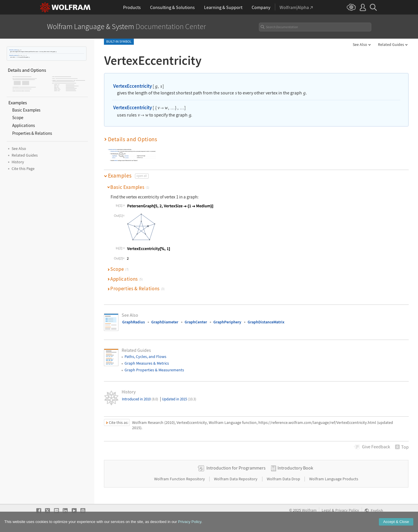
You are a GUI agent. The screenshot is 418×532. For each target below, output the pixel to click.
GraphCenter (196, 322)
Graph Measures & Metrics (147, 363)
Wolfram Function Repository (180, 479)
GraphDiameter (165, 322)
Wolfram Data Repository (236, 479)
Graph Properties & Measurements (154, 370)
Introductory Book (295, 468)
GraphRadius (134, 322)
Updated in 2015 (179, 399)
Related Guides (391, 44)
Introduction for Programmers (236, 468)
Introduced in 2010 (140, 399)
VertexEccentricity (13, 50)
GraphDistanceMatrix (266, 322)
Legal (326, 510)
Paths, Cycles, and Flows (145, 357)
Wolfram (309, 510)
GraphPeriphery (227, 322)
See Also (360, 44)
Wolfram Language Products (334, 479)
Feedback (376, 447)
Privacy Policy (347, 510)
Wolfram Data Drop (284, 479)
